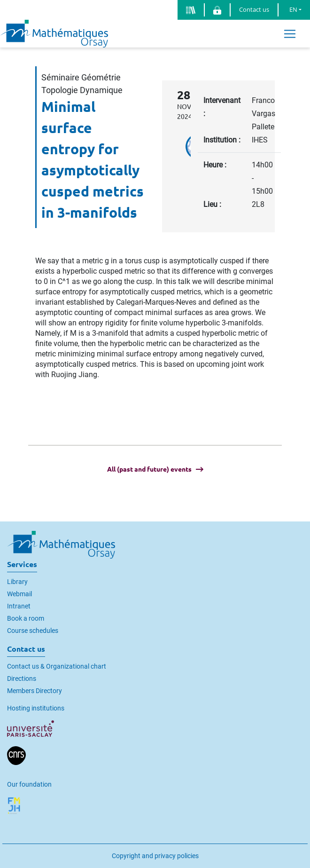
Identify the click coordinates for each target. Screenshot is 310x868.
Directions (22, 679)
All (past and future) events (149, 469)
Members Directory (35, 691)
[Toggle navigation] (290, 34)
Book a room (26, 618)
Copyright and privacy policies (155, 856)
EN (293, 9)
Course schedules (33, 631)
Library (17, 582)
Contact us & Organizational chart (57, 666)
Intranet (19, 606)
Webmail (19, 594)
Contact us (254, 9)
